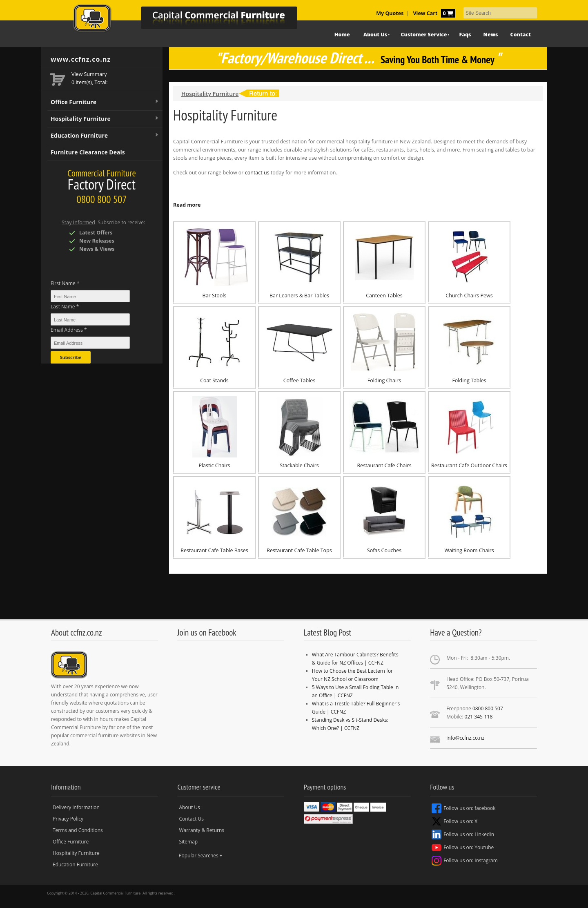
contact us (257, 173)
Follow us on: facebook (463, 808)
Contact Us (191, 819)
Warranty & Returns (202, 830)
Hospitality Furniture (105, 119)
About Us (375, 35)
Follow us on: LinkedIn (463, 834)
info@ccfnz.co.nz (465, 738)
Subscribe (70, 357)
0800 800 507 (488, 708)
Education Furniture (105, 136)
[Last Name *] (90, 319)
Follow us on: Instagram (465, 861)
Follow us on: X (454, 821)
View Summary (89, 74)
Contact (521, 35)
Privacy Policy (68, 819)
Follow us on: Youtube (463, 848)
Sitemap (188, 842)
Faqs (465, 35)
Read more (187, 205)
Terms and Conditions (78, 830)
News (491, 35)
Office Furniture (105, 102)
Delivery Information (76, 807)
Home (342, 35)
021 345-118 (479, 717)
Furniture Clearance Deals (88, 152)
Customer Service (424, 35)
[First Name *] (90, 296)
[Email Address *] (90, 343)
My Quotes (390, 13)
